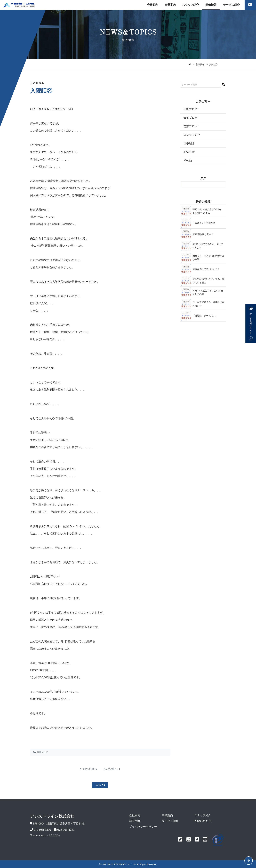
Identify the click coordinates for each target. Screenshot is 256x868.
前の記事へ (88, 769)
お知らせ (189, 152)
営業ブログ (190, 126)
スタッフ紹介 (191, 5)
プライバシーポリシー (143, 827)
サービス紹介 (231, 5)
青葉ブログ (42, 752)
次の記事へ (112, 769)
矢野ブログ (190, 109)
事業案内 (170, 5)
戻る (100, 785)
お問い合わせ (203, 821)
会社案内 (152, 5)
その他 (188, 161)
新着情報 (211, 5)
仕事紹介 (189, 143)
